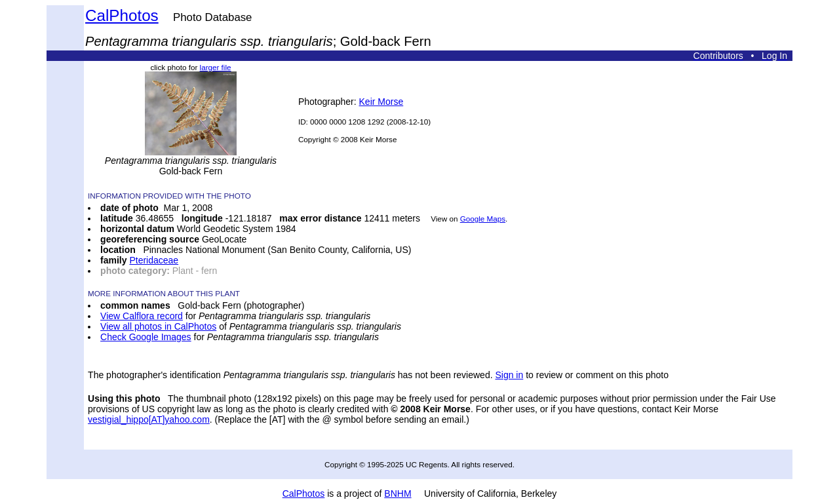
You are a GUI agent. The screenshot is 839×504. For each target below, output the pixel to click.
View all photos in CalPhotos (158, 326)
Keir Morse (381, 102)
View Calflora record (142, 316)
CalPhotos (122, 15)
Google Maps (483, 219)
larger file (216, 67)
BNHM (398, 494)
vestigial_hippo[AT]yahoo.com (149, 419)
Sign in (509, 375)
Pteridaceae (154, 260)
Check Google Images (146, 337)
